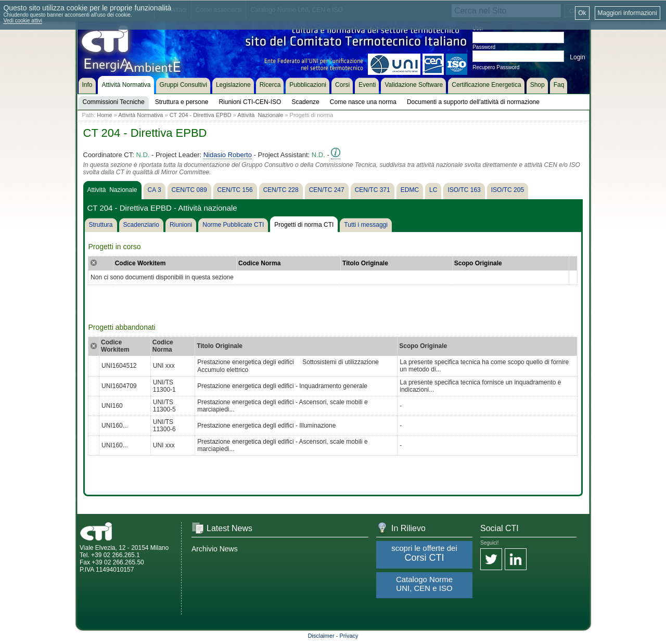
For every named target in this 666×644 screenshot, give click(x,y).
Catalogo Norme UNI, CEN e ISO (424, 584)
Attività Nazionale (260, 115)
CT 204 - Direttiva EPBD (201, 115)
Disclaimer (321, 636)
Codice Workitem (140, 263)
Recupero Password (496, 67)
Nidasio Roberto (228, 155)
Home (104, 115)
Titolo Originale (365, 263)
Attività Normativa (140, 115)
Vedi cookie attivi (23, 21)
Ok (582, 13)
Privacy (349, 636)
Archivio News (215, 549)
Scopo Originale (478, 263)
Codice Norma (259, 263)
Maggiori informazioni (627, 13)
